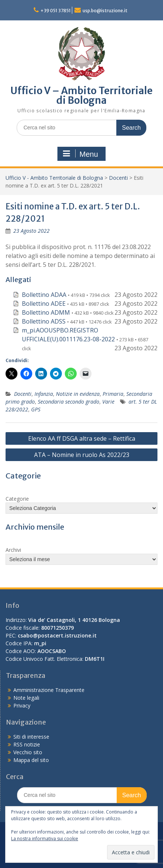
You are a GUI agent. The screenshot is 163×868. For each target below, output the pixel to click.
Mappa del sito (31, 760)
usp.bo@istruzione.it (105, 11)
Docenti (118, 178)
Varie (108, 402)
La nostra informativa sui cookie (45, 839)
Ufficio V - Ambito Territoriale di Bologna (54, 178)
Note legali (26, 698)
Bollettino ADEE (44, 304)
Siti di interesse (31, 737)
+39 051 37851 (56, 11)
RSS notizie (27, 744)
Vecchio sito (28, 752)
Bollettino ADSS (44, 321)
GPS (36, 409)
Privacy (22, 705)
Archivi (13, 550)
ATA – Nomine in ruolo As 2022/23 (82, 455)
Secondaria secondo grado (69, 402)
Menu (80, 154)
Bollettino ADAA (44, 295)
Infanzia (44, 394)
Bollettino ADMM (46, 312)
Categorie (17, 499)
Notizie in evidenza (78, 394)
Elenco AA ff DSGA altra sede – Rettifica (82, 438)
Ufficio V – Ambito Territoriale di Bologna (81, 95)
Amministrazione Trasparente (49, 690)
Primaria (113, 394)
